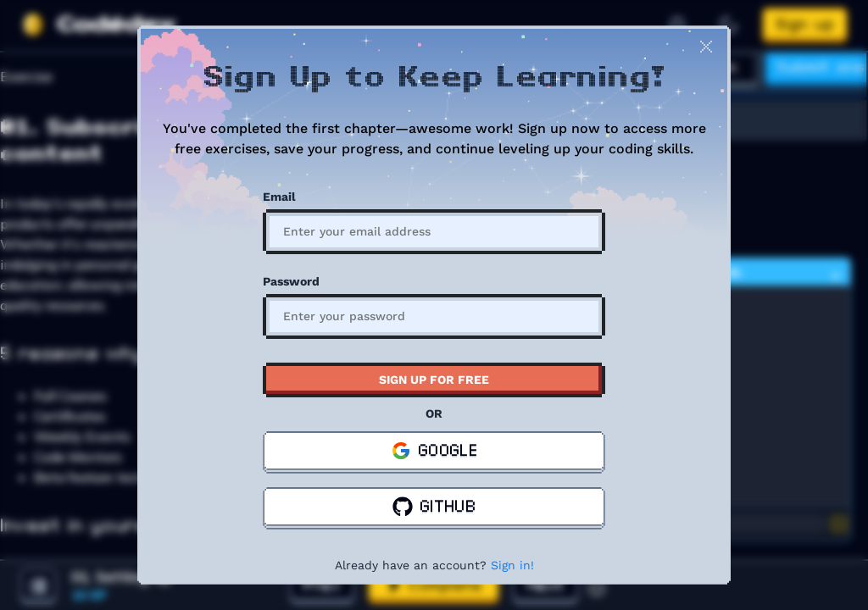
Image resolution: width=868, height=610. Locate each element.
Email (279, 197)
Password (291, 281)
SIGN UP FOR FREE (434, 380)
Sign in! (512, 565)
